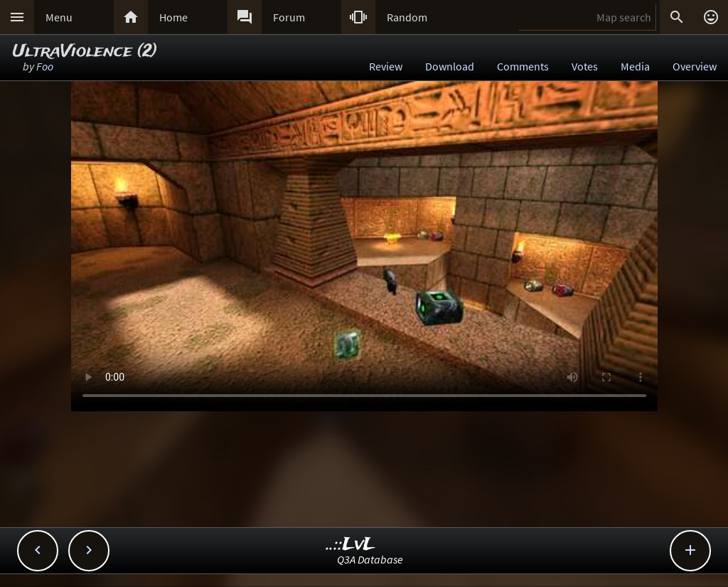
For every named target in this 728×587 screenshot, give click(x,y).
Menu (59, 17)
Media (635, 66)
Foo (45, 66)
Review (386, 66)
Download (450, 66)
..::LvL (351, 545)
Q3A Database (370, 559)
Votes (585, 66)
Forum (289, 17)
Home (173, 17)
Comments (523, 66)
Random (407, 17)
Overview (695, 66)
